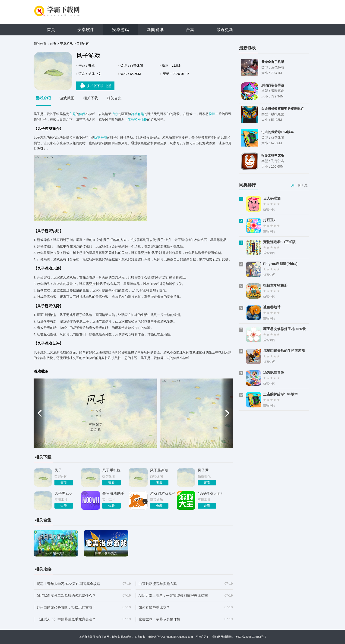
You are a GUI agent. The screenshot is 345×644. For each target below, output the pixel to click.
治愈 (115, 114)
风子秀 (203, 470)
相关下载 (91, 98)
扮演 (212, 114)
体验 (131, 119)
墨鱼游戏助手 (113, 493)
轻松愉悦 (141, 119)
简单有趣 (137, 114)
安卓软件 (86, 30)
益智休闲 (83, 44)
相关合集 (114, 98)
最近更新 (225, 30)
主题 (73, 114)
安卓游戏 (120, 30)
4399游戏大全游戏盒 (210, 493)
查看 (64, 483)
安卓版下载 (95, 86)
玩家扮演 (101, 138)
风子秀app (63, 493)
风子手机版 (111, 470)
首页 (51, 30)
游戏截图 (67, 98)
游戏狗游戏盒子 (162, 493)
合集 (190, 30)
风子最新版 (159, 470)
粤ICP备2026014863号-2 (251, 637)
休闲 (82, 114)
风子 (58, 470)
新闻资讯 (155, 30)
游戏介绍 (43, 98)
